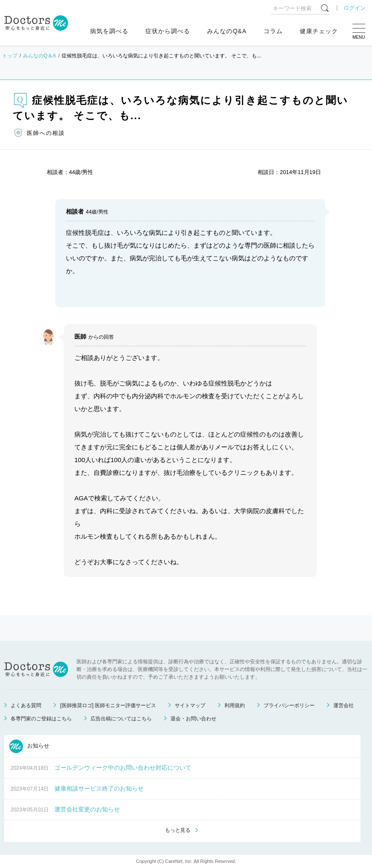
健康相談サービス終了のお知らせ (99, 788)
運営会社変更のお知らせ (87, 809)
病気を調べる (109, 31)
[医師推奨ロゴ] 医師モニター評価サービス (108, 705)
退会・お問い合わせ (193, 719)
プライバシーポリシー (289, 705)
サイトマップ (190, 705)
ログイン (355, 8)
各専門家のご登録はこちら (41, 719)
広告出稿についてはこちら (121, 719)
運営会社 (344, 705)
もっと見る (178, 830)
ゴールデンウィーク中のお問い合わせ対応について (123, 768)
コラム (273, 31)
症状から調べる (168, 31)
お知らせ (29, 746)
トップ (10, 56)
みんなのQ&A (227, 31)
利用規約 (235, 705)
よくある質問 (26, 705)
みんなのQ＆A (39, 56)
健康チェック (319, 31)
